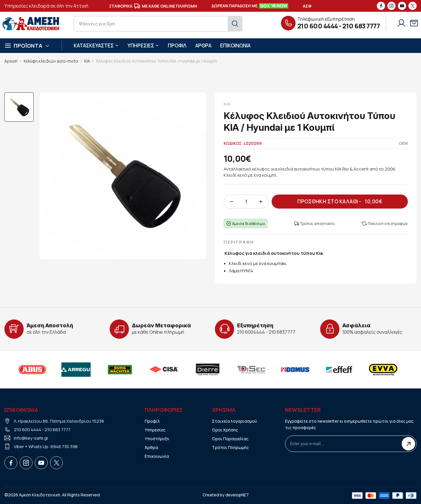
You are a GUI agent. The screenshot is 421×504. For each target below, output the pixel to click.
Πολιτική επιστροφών (385, 223)
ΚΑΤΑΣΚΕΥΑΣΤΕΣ (96, 45)
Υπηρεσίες (155, 430)
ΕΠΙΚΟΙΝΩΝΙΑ (235, 45)
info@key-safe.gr (31, 438)
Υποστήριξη (157, 439)
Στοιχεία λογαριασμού (234, 421)
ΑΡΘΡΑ (203, 45)
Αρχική (11, 61)
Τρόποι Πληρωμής (230, 447)
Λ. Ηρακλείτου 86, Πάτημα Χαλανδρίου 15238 (59, 421)
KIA (87, 61)
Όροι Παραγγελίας (230, 439)
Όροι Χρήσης (225, 430)
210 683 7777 (361, 26)
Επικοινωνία (157, 456)
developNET (237, 495)
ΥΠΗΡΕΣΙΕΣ (143, 45)
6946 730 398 (64, 447)
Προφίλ (152, 421)
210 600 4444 (318, 26)
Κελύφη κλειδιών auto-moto (51, 61)
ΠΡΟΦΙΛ (177, 45)
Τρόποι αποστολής (315, 223)
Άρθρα (151, 447)
